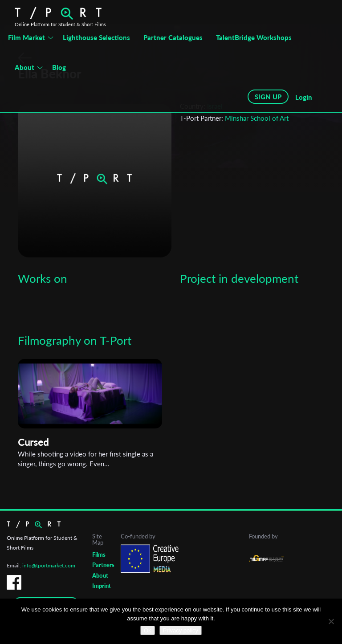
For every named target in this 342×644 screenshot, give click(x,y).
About (24, 67)
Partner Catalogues (173, 37)
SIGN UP (268, 97)
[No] (331, 621)
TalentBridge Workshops (254, 37)
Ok (148, 630)
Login (304, 97)
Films (99, 554)
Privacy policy (181, 630)
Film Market (26, 37)
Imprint (102, 586)
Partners (103, 565)
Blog (59, 67)
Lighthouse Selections (96, 37)
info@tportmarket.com (49, 565)
